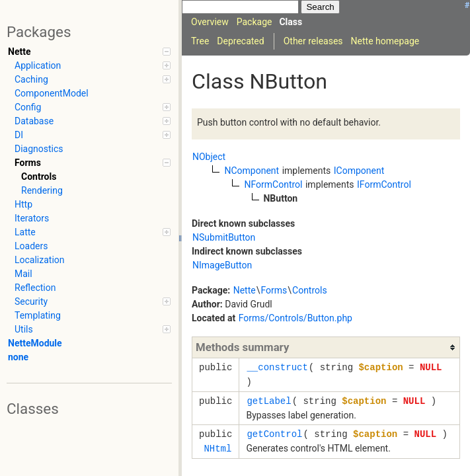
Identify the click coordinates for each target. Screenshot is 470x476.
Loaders (31, 246)
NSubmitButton (224, 237)
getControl (274, 434)
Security (93, 301)
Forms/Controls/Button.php (295, 318)
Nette (89, 52)
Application (93, 65)
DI (93, 135)
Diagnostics (39, 149)
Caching (93, 79)
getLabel (269, 401)
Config (93, 107)
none (18, 357)
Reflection (35, 288)
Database (93, 121)
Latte (93, 232)
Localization (40, 260)
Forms (93, 163)
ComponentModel (52, 93)
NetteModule (35, 343)
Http (23, 204)
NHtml (217, 449)
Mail (23, 274)
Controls (39, 177)
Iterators (32, 218)
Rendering (42, 190)
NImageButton (222, 265)
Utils (93, 329)
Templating (38, 315)
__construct (277, 367)
